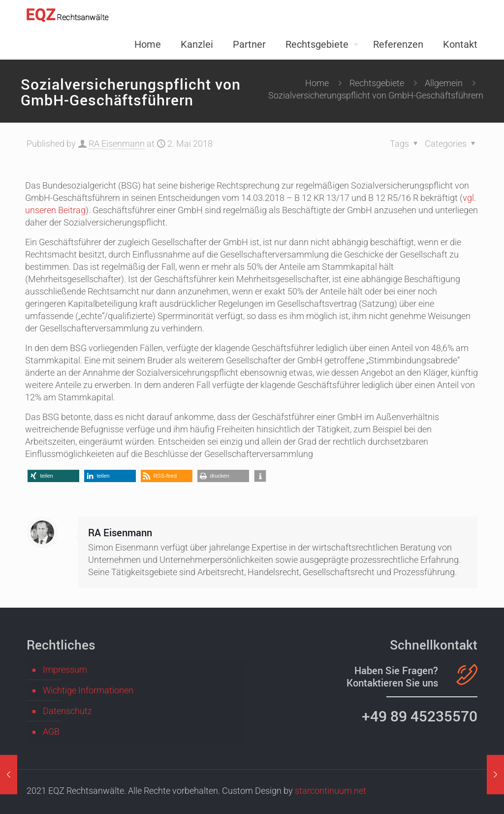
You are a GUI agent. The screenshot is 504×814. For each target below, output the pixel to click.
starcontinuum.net (331, 791)
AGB (51, 732)
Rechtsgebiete (377, 83)
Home (317, 83)
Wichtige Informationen (88, 690)
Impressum (65, 669)
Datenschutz (67, 711)
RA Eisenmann (117, 144)
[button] (53, 476)
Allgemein (444, 83)
